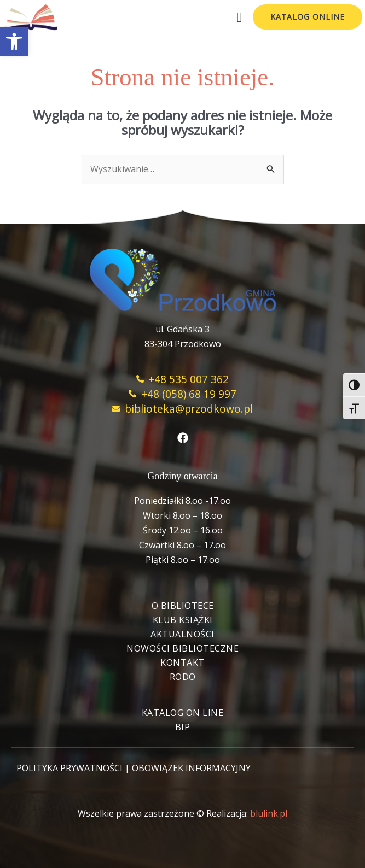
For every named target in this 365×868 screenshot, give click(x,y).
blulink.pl (269, 813)
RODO (183, 677)
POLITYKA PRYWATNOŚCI (69, 768)
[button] (14, 42)
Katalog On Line (183, 713)
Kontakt (182, 662)
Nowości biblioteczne (182, 648)
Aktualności (182, 634)
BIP (183, 727)
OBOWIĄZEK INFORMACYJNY (191, 768)
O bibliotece (183, 606)
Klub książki (183, 620)
